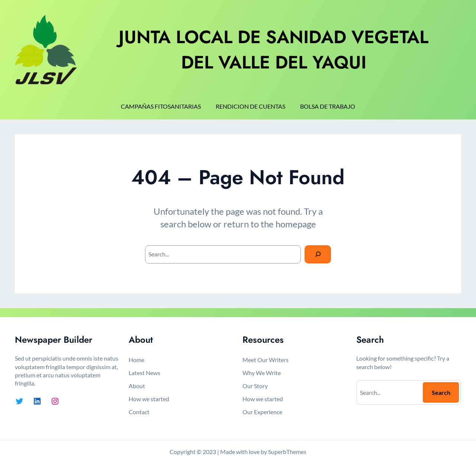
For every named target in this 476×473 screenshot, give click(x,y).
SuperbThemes (287, 452)
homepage (296, 224)
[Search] (318, 254)
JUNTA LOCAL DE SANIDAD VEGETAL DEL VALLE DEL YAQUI (274, 49)
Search (441, 392)
